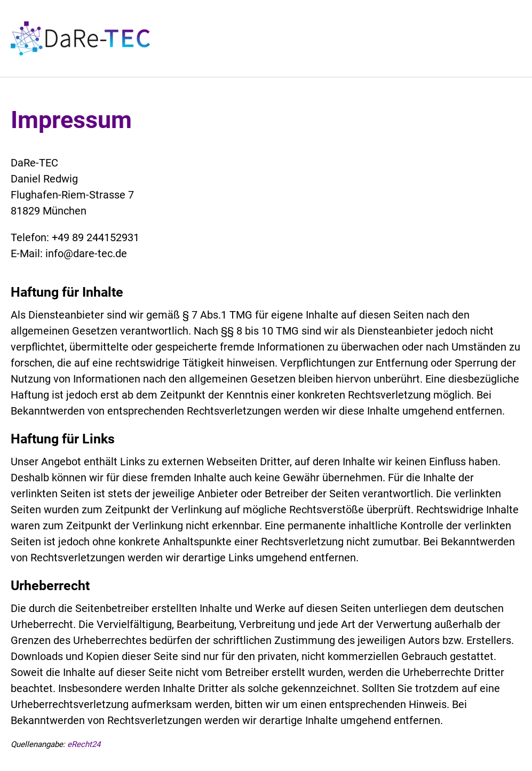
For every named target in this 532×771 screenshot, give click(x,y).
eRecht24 (84, 744)
